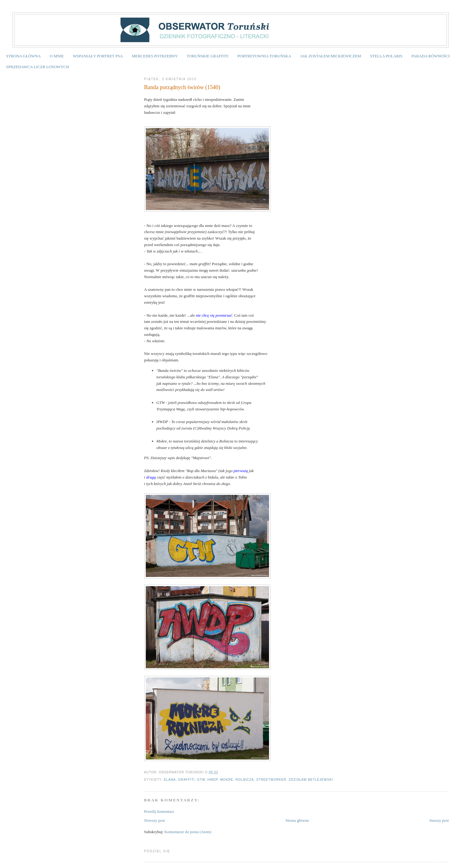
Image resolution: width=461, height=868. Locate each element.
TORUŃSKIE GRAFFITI (208, 56)
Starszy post (439, 820)
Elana (170, 780)
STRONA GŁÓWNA (23, 56)
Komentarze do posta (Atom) (188, 832)
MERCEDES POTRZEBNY (155, 56)
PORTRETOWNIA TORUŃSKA (264, 56)
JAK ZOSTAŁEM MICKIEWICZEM (331, 56)
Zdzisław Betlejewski (311, 780)
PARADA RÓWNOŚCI (430, 56)
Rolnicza (245, 780)
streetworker (271, 780)
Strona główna (297, 820)
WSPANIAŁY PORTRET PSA (98, 56)
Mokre (227, 780)
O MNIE (57, 56)
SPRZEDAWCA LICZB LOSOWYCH (38, 67)
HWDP (213, 780)
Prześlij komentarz (159, 811)
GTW (201, 780)
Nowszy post (155, 820)
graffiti (186, 780)
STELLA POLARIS (386, 56)
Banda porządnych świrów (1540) (182, 87)
